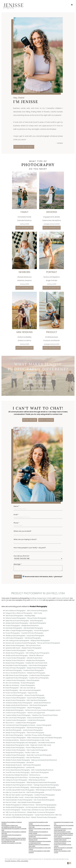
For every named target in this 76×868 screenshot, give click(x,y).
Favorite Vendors (11, 861)
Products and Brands (62, 598)
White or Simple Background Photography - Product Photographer (27, 631)
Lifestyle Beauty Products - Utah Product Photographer (23, 765)
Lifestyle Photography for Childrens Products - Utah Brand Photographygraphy (31, 805)
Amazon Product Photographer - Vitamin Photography (23, 708)
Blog (5, 600)
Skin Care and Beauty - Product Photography (20, 683)
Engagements (41, 598)
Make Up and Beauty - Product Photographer (20, 685)
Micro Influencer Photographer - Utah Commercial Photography (26, 611)
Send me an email (36, 600)
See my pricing (30, 420)
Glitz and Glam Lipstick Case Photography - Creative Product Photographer (30, 795)
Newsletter (25, 861)
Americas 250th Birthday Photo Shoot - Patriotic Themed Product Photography (31, 817)
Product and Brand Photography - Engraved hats (21, 693)
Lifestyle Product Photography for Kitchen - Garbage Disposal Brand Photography (32, 785)
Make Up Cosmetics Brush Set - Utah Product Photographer (25, 792)
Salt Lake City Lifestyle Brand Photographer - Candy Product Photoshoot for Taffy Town (34, 815)
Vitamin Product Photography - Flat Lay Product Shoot (23, 646)
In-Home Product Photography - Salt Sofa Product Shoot (24, 658)
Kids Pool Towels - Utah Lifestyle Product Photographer (23, 802)
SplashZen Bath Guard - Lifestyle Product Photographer (24, 648)
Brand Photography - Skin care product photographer (23, 690)
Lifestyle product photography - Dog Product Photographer (25, 636)
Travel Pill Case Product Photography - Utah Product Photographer (27, 773)
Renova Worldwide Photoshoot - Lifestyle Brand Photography (25, 673)
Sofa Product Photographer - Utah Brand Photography (23, 638)
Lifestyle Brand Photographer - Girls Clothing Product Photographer (27, 653)
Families (49, 598)
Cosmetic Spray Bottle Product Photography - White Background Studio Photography (33, 790)
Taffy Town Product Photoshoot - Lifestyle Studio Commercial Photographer (30, 812)
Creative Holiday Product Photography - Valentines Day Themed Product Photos (32, 715)
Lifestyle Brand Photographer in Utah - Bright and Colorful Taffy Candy (28, 745)
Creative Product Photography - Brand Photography (22, 680)
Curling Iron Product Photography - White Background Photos (25, 780)
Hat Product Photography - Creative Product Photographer (25, 670)
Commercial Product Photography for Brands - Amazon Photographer (28, 725)
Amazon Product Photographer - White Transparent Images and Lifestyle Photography (34, 738)
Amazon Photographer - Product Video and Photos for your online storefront (30, 810)
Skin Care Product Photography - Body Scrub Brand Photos (25, 718)
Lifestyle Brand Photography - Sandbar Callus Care (22, 753)
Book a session (46, 420)
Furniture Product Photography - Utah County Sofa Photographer (26, 750)
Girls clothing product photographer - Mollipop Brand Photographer (28, 641)
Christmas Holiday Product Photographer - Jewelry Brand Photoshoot (28, 703)
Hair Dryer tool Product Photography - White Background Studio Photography (31, 787)
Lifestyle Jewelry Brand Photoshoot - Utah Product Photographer (26, 705)
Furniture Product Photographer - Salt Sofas (20, 651)
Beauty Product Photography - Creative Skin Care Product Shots (26, 663)
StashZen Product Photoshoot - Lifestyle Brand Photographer (25, 660)
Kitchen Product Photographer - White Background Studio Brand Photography (31, 782)
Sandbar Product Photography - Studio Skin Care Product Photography (28, 755)
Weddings (33, 598)
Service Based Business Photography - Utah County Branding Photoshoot (29, 770)
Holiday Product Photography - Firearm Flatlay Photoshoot (24, 748)
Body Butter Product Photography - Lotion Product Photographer (26, 665)
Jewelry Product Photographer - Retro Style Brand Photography (26, 700)
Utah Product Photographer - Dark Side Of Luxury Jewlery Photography (28, 735)
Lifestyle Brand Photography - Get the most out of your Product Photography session (33, 710)
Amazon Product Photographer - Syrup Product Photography (25, 698)
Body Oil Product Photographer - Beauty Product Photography (26, 668)
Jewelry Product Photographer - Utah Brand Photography (24, 728)
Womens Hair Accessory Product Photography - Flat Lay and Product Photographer (33, 643)
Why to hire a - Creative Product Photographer (21, 723)
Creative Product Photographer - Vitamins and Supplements (25, 713)
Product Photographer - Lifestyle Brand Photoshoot (22, 626)
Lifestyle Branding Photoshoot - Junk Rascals (20, 768)
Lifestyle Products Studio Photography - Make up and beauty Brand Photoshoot (31, 760)
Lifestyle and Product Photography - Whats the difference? (25, 655)
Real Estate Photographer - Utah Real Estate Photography (24, 628)
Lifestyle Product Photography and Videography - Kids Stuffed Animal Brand (30, 743)
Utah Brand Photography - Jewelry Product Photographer (24, 730)
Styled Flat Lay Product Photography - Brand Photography (24, 621)
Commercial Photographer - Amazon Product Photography (25, 695)
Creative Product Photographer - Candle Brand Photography (25, 720)
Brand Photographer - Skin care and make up (20, 688)
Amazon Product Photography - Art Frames (20, 763)
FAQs (19, 861)
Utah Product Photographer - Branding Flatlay (20, 616)
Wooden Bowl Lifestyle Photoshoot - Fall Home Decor (23, 775)
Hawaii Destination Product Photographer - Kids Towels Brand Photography (30, 800)
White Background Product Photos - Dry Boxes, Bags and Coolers (27, 778)
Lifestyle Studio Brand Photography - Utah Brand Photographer (26, 623)
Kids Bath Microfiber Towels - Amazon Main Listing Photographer (26, 797)
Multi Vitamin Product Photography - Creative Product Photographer (28, 675)
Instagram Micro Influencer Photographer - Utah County (24, 613)
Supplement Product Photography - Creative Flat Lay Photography (27, 678)
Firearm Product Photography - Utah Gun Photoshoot (23, 758)
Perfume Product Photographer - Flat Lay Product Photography (26, 618)
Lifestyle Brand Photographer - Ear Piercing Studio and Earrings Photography (30, 807)
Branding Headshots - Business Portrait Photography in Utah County (27, 740)
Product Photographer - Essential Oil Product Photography (24, 633)
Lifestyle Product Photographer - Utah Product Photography (25, 733)
